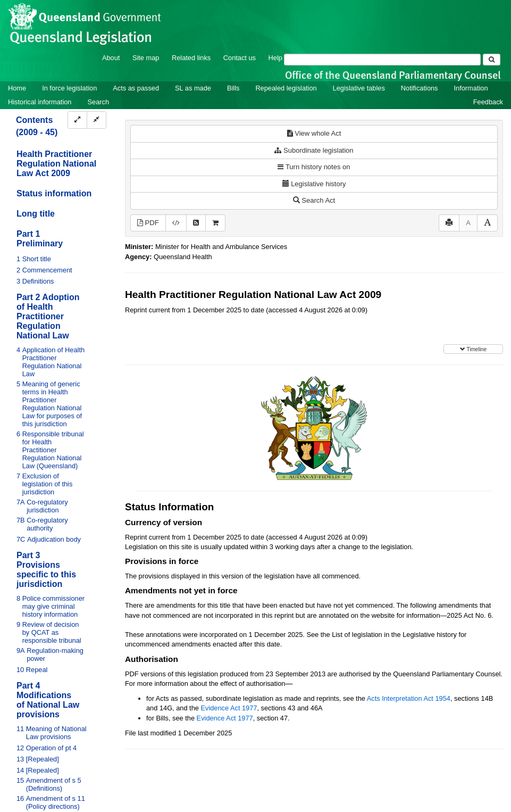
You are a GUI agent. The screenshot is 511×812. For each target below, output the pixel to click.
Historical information (40, 102)
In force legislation (69, 88)
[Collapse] (97, 120)
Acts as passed (136, 88)
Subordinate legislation (314, 150)
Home (17, 88)
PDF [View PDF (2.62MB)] (148, 223)
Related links (191, 58)
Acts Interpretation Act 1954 (409, 698)
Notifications (420, 88)
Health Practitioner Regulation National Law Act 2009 (56, 164)
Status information (54, 193)
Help (275, 58)
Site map (146, 58)
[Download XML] (176, 223)
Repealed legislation (286, 88)
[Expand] (77, 120)
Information (471, 88)
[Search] (382, 60)
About (111, 58)
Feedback (488, 102)
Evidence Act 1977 (229, 708)
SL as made (193, 88)
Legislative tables (359, 88)
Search (98, 102)
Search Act (314, 200)
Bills (233, 88)
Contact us (240, 58)
